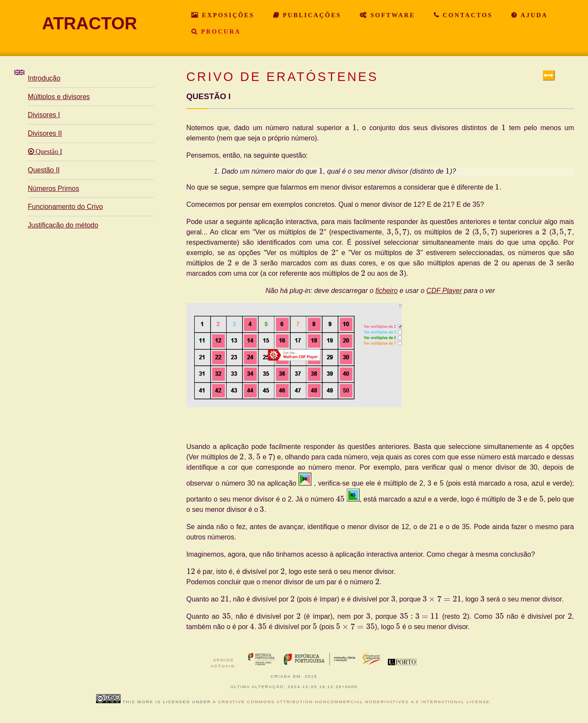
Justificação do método (63, 225)
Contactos (466, 15)
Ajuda (533, 15)
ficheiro (387, 291)
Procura (219, 31)
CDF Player (444, 291)
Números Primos (54, 189)
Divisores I (44, 115)
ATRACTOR (90, 23)
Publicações (311, 15)
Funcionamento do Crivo (65, 207)
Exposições (227, 15)
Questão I (48, 152)
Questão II (44, 170)
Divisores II (45, 133)
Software (391, 15)
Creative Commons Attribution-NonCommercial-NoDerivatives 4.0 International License (354, 702)
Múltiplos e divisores (59, 97)
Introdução (44, 78)
